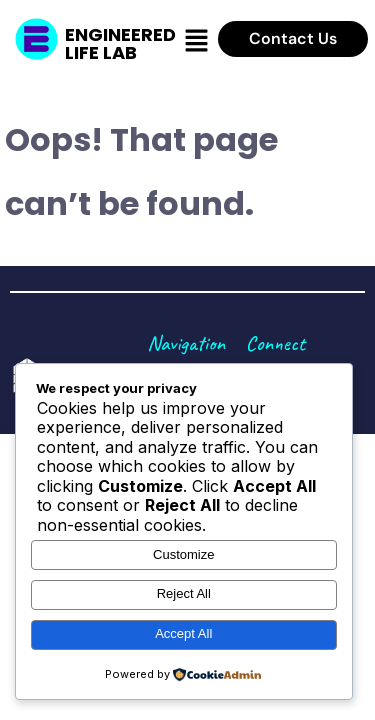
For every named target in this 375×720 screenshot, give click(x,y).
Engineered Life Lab (120, 43)
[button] (197, 41)
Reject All (184, 593)
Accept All (183, 633)
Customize (183, 554)
